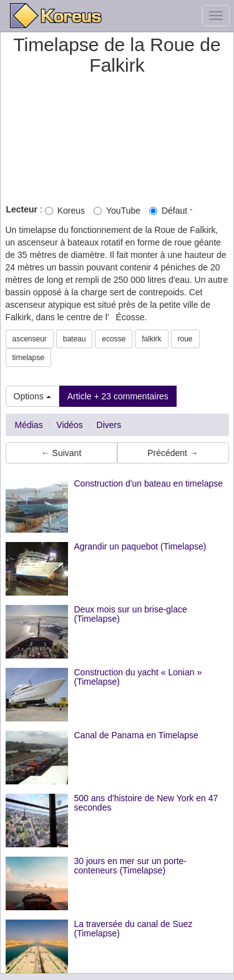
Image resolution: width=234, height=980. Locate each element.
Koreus (65, 211)
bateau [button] (75, 339)
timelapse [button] (28, 358)
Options (32, 396)
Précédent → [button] (173, 453)
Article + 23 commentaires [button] (118, 396)
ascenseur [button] (30, 339)
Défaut (168, 211)
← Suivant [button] (61, 453)
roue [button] (185, 339)
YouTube (117, 211)
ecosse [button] (114, 339)
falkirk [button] (151, 339)
